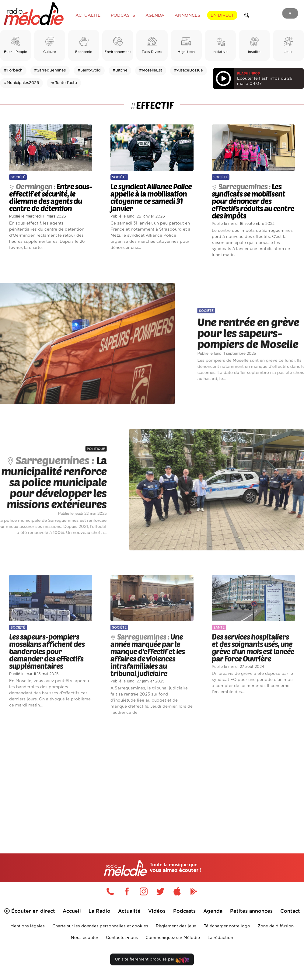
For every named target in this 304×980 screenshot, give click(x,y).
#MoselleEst (151, 70)
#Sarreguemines (50, 70)
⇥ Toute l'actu (64, 83)
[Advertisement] (152, 776)
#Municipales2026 (21, 83)
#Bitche (120, 70)
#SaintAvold (89, 70)
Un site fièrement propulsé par (152, 961)
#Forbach (13, 70)
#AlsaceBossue (189, 70)
